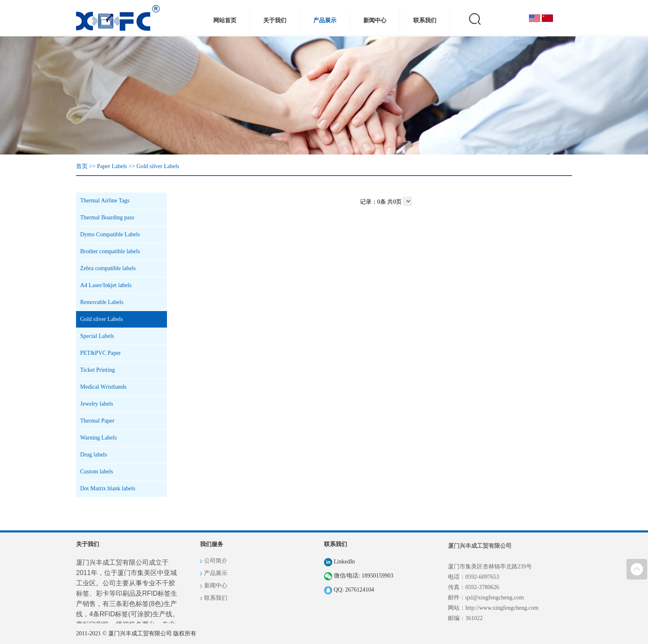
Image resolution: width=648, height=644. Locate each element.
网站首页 (225, 20)
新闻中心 (375, 20)
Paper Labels (112, 166)
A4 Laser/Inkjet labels (106, 285)
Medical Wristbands (103, 387)
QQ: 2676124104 (349, 590)
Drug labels (94, 455)
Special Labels (97, 336)
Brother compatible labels (110, 251)
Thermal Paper (97, 421)
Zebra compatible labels (108, 268)
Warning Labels (99, 438)
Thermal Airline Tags (105, 201)
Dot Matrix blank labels (108, 488)
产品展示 (325, 20)
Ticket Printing (98, 370)
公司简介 (216, 561)
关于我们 (275, 20)
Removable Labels (102, 302)
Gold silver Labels (158, 166)
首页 (82, 166)
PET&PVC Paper (100, 353)
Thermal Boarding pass (107, 217)
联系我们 (425, 20)
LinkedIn (339, 562)
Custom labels (97, 472)
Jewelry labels (97, 404)
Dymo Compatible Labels (110, 234)
